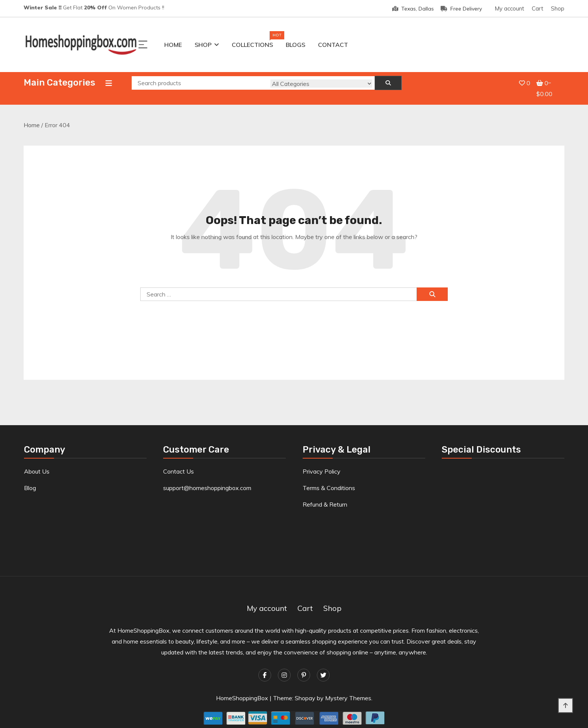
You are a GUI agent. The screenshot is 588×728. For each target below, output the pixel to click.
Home (173, 45)
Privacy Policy (322, 463)
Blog (30, 480)
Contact (333, 45)
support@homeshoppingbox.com (207, 480)
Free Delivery (461, 9)
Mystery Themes (348, 690)
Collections (252, 44)
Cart (538, 8)
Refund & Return (325, 496)
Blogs (295, 45)
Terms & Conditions (329, 480)
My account (509, 8)
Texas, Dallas (413, 9)
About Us (37, 463)
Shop (558, 8)
